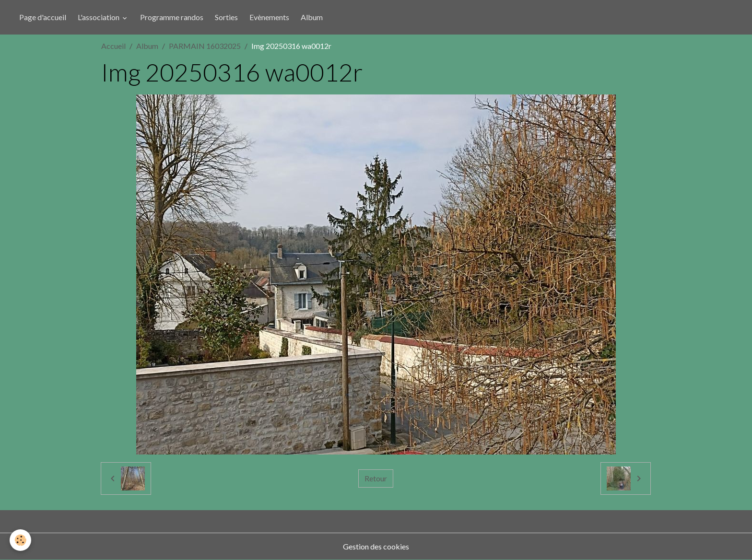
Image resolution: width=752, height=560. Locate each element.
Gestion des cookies (376, 546)
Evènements (269, 17)
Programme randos (172, 17)
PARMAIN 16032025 (205, 46)
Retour (376, 478)
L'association (99, 17)
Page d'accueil (43, 17)
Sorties (226, 17)
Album (312, 17)
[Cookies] (20, 540)
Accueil (113, 46)
